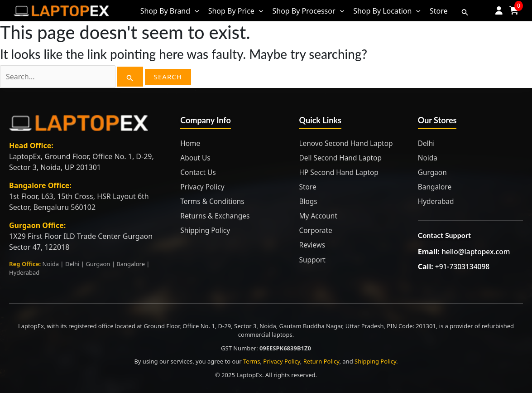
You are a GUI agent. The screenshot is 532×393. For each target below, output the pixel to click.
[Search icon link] (465, 11)
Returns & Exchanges (216, 216)
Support (313, 259)
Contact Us (199, 172)
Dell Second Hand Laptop (342, 158)
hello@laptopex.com (477, 252)
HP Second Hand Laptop (340, 172)
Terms (252, 361)
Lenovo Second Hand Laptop (348, 143)
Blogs (309, 201)
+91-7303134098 (463, 266)
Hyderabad (437, 201)
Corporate (316, 230)
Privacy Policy (203, 187)
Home (191, 143)
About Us (196, 158)
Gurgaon (433, 172)
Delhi (427, 143)
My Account (319, 216)
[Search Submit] (130, 77)
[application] (195, 11)
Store (308, 187)
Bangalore (435, 187)
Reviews (313, 245)
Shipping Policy (206, 230)
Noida (428, 158)
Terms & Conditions (213, 201)
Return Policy (321, 361)
